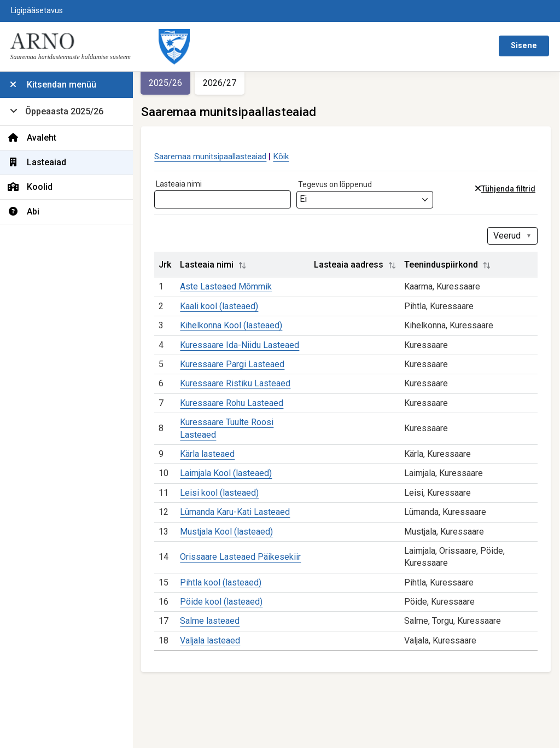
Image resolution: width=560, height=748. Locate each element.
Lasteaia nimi (183, 184)
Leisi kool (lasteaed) (223, 505)
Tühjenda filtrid (512, 189)
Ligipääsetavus (37, 11)
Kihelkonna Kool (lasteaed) (235, 325)
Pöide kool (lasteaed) (225, 614)
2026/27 (223, 83)
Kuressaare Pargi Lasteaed (236, 376)
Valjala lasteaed (214, 653)
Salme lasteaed (214, 633)
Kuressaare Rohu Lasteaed (235, 415)
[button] (246, 265)
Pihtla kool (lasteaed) (224, 595)
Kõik (285, 156)
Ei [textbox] (307, 199)
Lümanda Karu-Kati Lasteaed (239, 524)
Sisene (524, 46)
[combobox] (369, 200)
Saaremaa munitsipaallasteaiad (214, 156)
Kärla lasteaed (211, 466)
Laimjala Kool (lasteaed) (230, 486)
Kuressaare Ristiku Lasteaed (239, 396)
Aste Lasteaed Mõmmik (230, 286)
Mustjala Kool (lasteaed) (230, 544)
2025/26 (169, 83)
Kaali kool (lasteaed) (223, 306)
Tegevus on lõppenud (339, 184)
